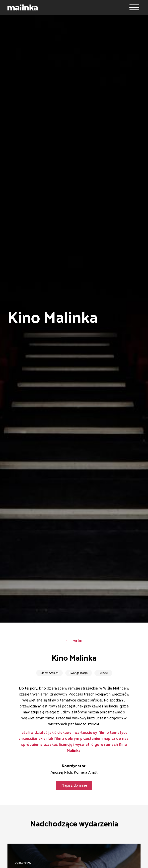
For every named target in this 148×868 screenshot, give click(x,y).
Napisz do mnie (74, 785)
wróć (74, 641)
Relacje (103, 673)
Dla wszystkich (49, 673)
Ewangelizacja (79, 673)
